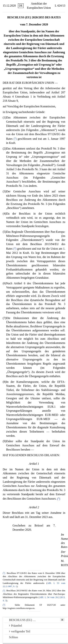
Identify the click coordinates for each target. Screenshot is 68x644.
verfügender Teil (20, 631)
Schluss (14, 637)
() (15, 139)
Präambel (16, 626)
